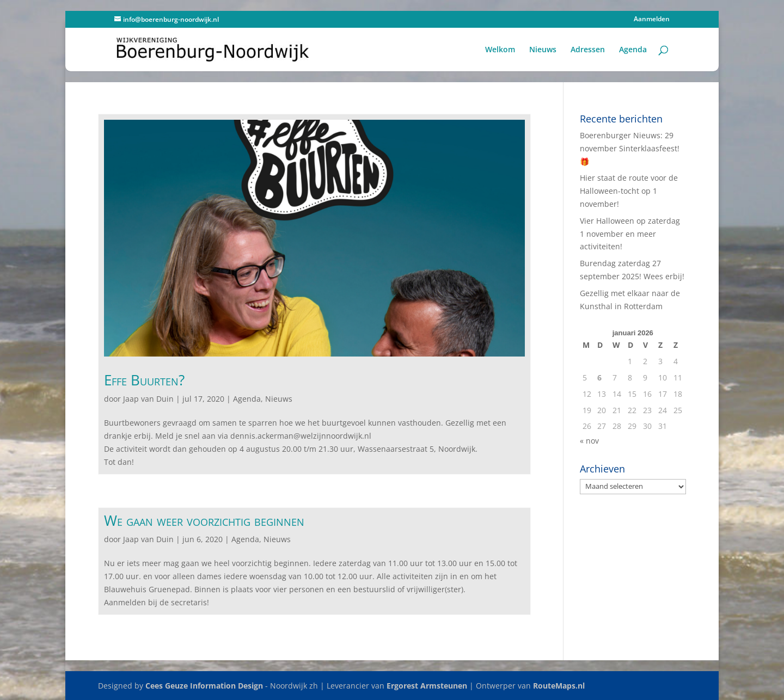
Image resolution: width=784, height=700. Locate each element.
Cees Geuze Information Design (204, 686)
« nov (589, 441)
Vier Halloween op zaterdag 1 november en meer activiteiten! (630, 234)
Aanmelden (652, 20)
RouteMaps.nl (559, 686)
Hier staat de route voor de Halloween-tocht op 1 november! (629, 191)
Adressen (588, 50)
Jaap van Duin (148, 399)
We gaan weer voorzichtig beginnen (204, 520)
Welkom (500, 50)
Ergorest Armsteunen (427, 686)
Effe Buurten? (144, 380)
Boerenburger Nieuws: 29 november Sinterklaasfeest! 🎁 (630, 148)
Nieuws (543, 50)
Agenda (633, 50)
